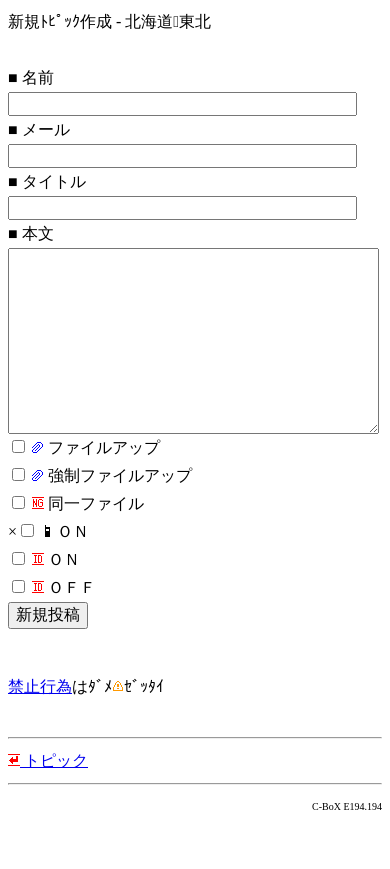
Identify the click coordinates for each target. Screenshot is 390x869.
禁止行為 (40, 726)
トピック (48, 800)
